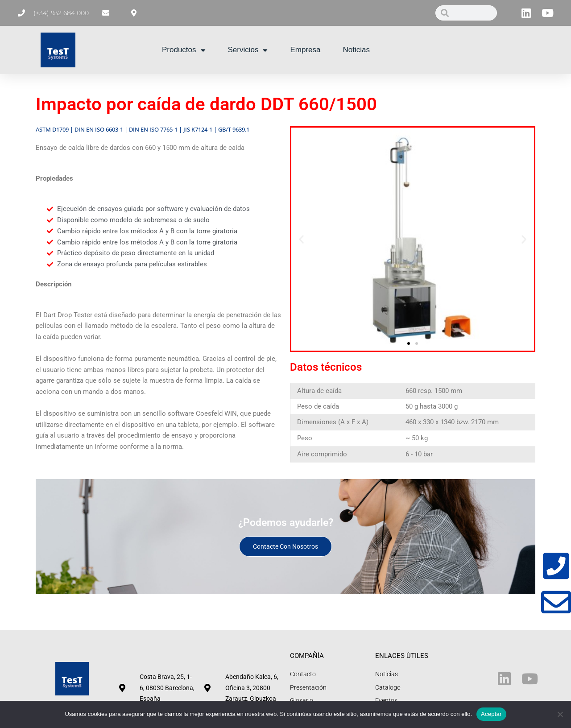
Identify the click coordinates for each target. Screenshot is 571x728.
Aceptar (491, 714)
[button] (301, 239)
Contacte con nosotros (285, 546)
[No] (560, 714)
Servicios (248, 50)
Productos (184, 50)
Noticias (356, 50)
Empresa (305, 50)
